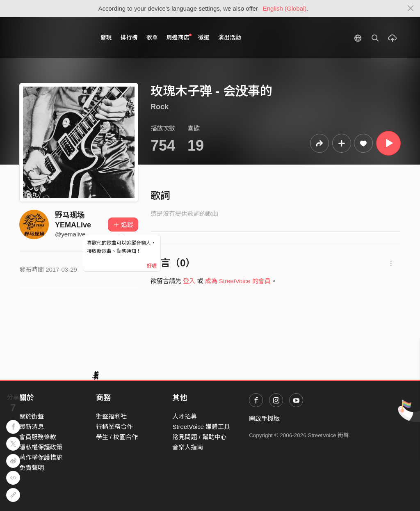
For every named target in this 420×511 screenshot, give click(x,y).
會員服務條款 (38, 437)
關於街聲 (32, 416)
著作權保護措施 (41, 457)
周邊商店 (179, 37)
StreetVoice (53, 38)
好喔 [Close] (152, 266)
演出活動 (230, 38)
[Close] (411, 9)
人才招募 (185, 416)
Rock (160, 107)
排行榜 (129, 38)
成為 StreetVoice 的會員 (238, 281)
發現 (106, 38)
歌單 (152, 38)
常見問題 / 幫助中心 (200, 437)
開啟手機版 (264, 418)
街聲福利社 (111, 416)
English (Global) (285, 8)
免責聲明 (32, 468)
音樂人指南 (188, 447)
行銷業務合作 (114, 427)
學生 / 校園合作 (117, 437)
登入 (189, 281)
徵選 (204, 38)
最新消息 (32, 427)
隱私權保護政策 (41, 447)
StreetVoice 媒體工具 (201, 427)
